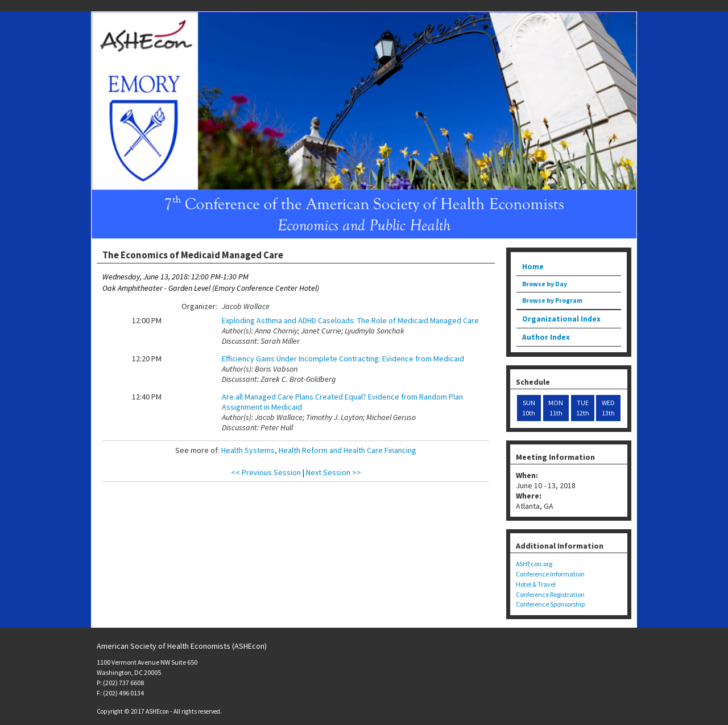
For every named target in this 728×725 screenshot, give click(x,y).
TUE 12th (583, 408)
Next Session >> (334, 472)
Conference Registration (550, 594)
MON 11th (556, 408)
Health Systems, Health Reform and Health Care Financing (319, 450)
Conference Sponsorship (550, 604)
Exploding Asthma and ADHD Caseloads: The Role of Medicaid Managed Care (350, 320)
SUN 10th (529, 408)
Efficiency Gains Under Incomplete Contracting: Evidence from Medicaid (343, 359)
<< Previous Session (266, 472)
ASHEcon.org (534, 564)
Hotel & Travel (536, 584)
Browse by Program (552, 300)
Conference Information (550, 574)
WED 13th (608, 408)
